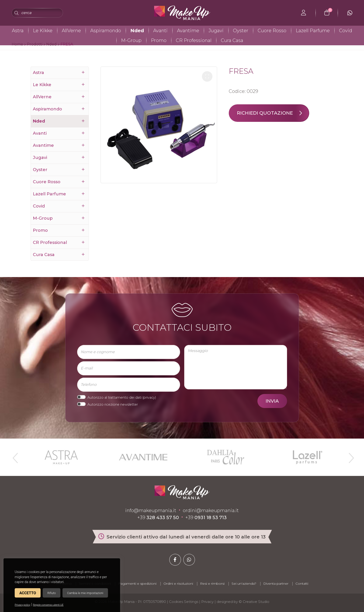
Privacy (207, 602)
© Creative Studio (254, 602)
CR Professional (194, 40)
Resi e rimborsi (212, 584)
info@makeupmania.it (151, 510)
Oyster (241, 31)
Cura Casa (232, 40)
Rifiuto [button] (52, 593)
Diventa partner (276, 584)
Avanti (160, 31)
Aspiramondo (106, 31)
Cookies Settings (184, 602)
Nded (137, 31)
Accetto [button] (28, 593)
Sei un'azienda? (244, 584)
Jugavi (216, 31)
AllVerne (71, 31)
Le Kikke (43, 31)
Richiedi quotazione (273, 113)
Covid (346, 31)
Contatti (302, 584)
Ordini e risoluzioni (178, 584)
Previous (15, 456)
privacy (149, 397)
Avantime (188, 31)
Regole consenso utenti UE (48, 605)
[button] (207, 76)
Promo (159, 40)
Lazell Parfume (313, 31)
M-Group (131, 40)
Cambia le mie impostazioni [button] (85, 593)
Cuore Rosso (272, 31)
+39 (158, 517)
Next (349, 456)
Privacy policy (23, 605)
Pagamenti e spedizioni (137, 584)
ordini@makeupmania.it (211, 510)
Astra (18, 31)
